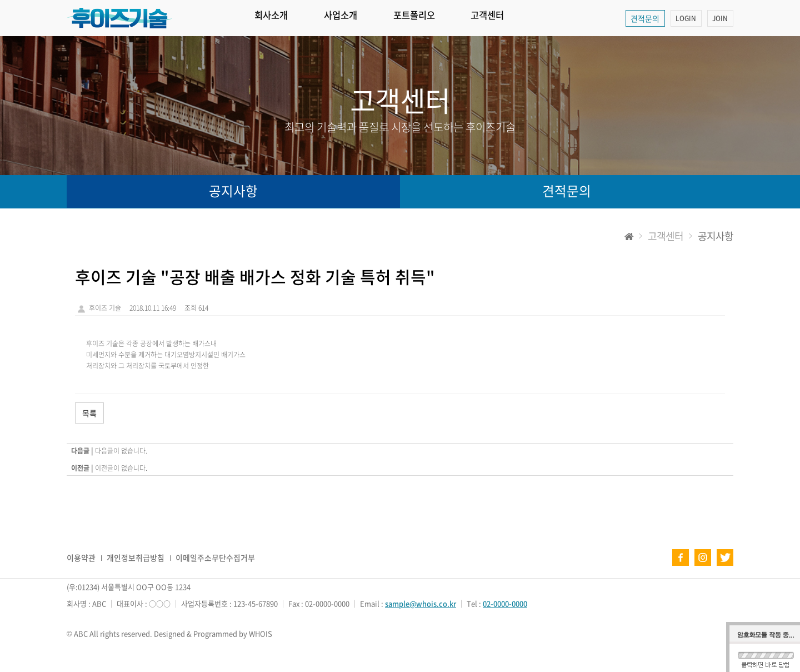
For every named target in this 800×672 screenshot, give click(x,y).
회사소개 (277, 18)
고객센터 (530, 18)
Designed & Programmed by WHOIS (213, 633)
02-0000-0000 (506, 603)
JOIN (719, 18)
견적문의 (641, 18)
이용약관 (81, 557)
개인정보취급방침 (136, 557)
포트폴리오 (444, 18)
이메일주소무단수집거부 (215, 557)
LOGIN (684, 18)
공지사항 (233, 191)
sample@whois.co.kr (421, 603)
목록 (89, 413)
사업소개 (358, 18)
